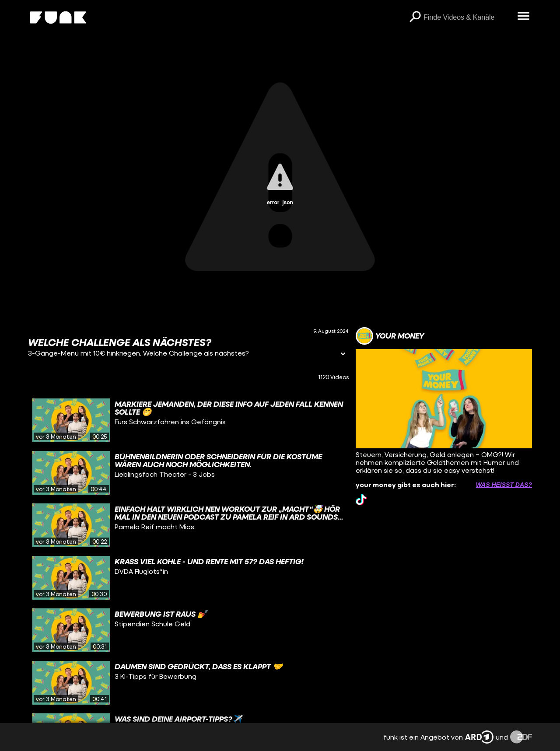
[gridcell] (188, 420)
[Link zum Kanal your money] (390, 336)
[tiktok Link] (361, 500)
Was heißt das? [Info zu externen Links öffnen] (504, 485)
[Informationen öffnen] (343, 355)
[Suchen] (415, 17)
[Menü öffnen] (523, 17)
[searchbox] (467, 17)
